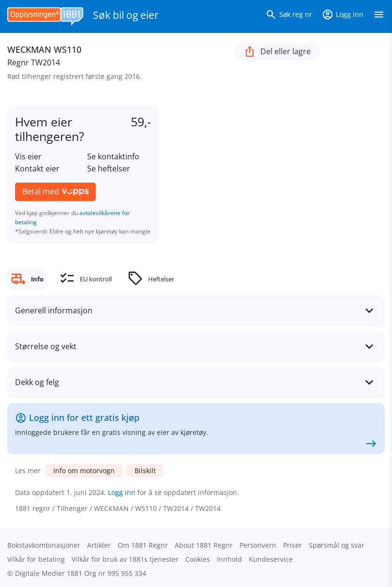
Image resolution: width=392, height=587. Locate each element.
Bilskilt (145, 471)
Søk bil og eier (126, 15)
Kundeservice (271, 559)
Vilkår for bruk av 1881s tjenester (125, 559)
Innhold (229, 559)
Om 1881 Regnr (143, 545)
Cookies (198, 559)
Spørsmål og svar (337, 545)
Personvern (258, 545)
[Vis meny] (379, 16)
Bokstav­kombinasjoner (44, 545)
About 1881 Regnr (204, 545)
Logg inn (122, 492)
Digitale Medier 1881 (49, 573)
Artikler (99, 545)
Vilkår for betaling (36, 559)
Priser (293, 545)
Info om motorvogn (84, 471)
